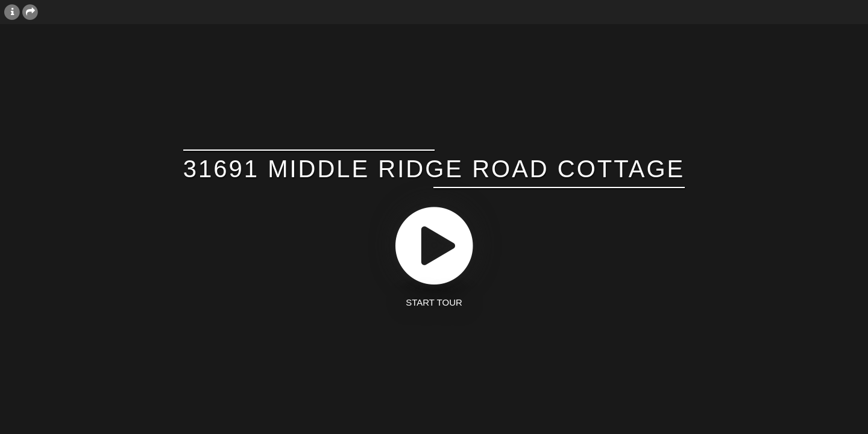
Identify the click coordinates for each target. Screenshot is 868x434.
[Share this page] (30, 11)
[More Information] (12, 11)
